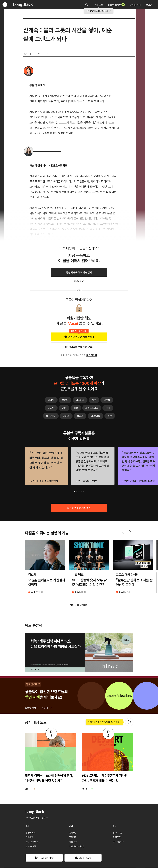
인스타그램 (117, 833)
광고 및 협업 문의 (33, 842)
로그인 (149, 5)
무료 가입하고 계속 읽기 (79, 508)
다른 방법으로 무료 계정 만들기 (79, 347)
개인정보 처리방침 (77, 847)
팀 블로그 (117, 837)
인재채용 (29, 837)
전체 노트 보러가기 (79, 605)
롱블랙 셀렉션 (116, 5)
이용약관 (73, 842)
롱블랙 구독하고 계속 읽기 (79, 272)
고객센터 (73, 837)
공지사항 (73, 833)
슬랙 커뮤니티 (118, 842)
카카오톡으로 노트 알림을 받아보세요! (104, 722)
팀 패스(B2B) (31, 847)
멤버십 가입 (135, 5)
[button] (75, 491)
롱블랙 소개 (31, 833)
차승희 (26, 53)
